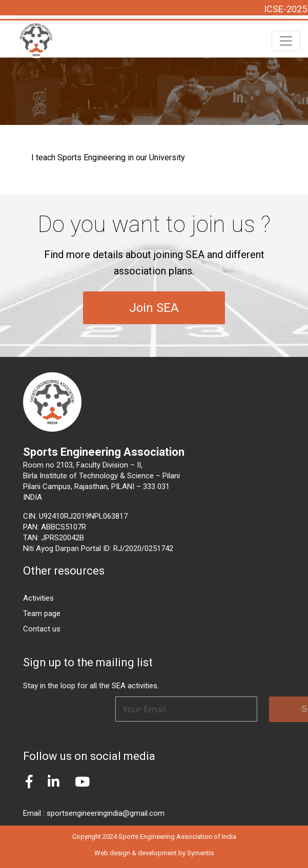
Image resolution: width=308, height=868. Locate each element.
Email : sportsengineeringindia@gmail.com (94, 813)
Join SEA (154, 308)
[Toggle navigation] (286, 41)
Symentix (200, 853)
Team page (42, 613)
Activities (38, 598)
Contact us (42, 629)
